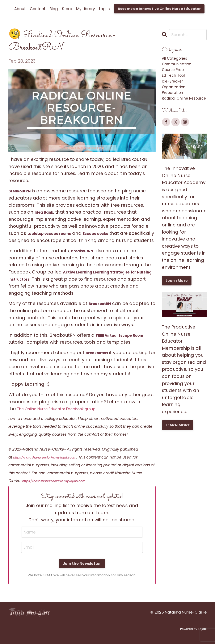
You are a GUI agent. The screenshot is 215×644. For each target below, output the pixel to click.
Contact (38, 9)
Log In (104, 9)
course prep (176, 74)
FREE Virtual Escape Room (125, 342)
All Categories (178, 60)
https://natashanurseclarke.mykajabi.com (52, 464)
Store (67, 9)
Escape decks (108, 233)
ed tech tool (176, 81)
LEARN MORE (178, 444)
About (20, 9)
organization (176, 95)
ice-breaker (175, 88)
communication (180, 67)
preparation (175, 102)
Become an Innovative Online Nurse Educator (159, 9)
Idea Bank (46, 212)
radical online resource (178, 113)
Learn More (177, 299)
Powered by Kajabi (193, 637)
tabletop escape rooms (54, 233)
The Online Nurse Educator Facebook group (66, 416)
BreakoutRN (22, 191)
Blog (54, 9)
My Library (86, 9)
